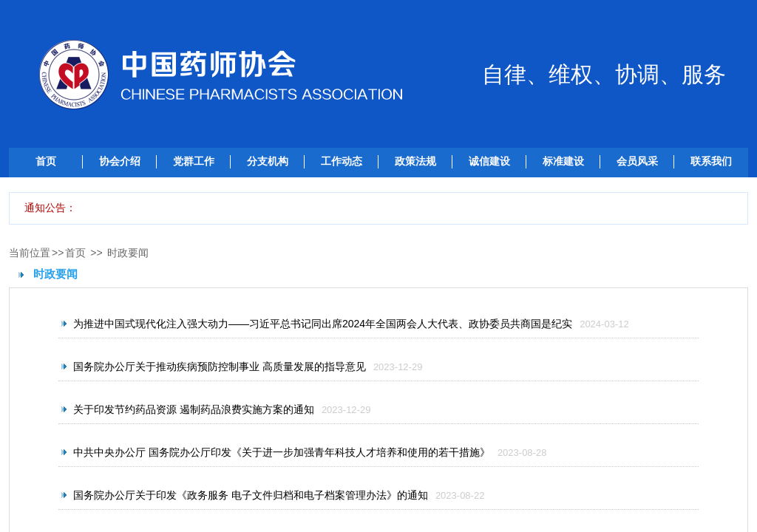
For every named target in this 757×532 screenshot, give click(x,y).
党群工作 (194, 161)
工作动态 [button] (342, 161)
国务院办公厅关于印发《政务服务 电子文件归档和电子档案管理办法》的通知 (251, 495)
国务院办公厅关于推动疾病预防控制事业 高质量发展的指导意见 (220, 366)
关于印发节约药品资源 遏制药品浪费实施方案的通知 (194, 409)
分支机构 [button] (268, 161)
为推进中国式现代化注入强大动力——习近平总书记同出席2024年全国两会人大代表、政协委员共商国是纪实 (323, 324)
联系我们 (711, 161)
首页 (46, 161)
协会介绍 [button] (120, 161)
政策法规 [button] (415, 161)
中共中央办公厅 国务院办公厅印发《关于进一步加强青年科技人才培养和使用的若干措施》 (282, 452)
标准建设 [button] (563, 161)
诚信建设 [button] (489, 161)
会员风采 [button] (637, 161)
